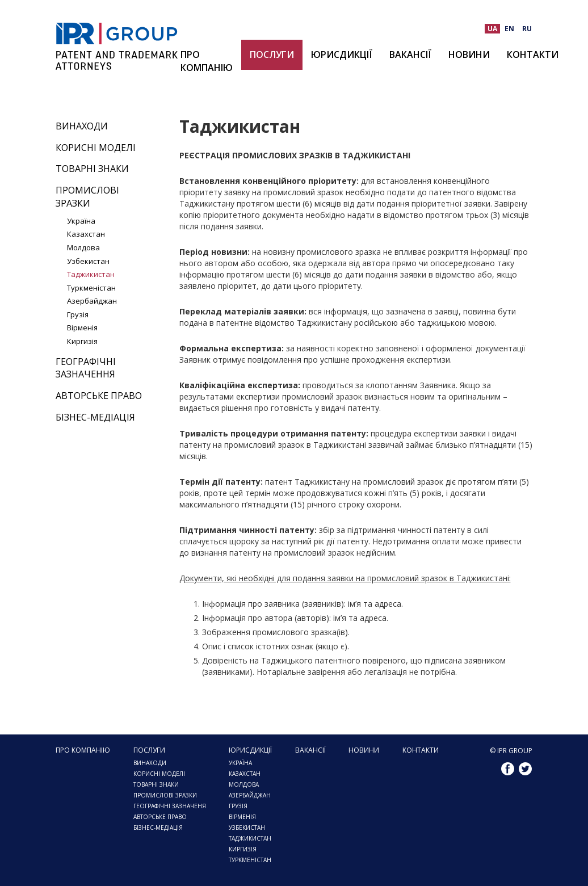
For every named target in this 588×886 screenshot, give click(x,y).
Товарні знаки (92, 169)
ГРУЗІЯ (238, 806)
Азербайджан (92, 301)
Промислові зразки (87, 197)
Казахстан (86, 234)
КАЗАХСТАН (245, 774)
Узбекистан (88, 261)
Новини (469, 54)
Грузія (78, 314)
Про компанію (207, 61)
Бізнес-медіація (95, 417)
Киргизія (82, 341)
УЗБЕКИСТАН (247, 828)
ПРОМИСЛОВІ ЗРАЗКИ (165, 795)
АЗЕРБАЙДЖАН (250, 795)
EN (509, 29)
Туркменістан (91, 288)
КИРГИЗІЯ (243, 849)
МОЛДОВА (244, 784)
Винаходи (82, 126)
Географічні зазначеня (170, 806)
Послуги (272, 54)
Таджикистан (91, 274)
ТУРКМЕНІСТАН (250, 860)
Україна (81, 221)
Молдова (83, 247)
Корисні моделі (96, 148)
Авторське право (99, 396)
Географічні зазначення (86, 368)
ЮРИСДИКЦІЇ (342, 54)
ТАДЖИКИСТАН (250, 838)
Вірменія (82, 327)
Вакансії (410, 54)
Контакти (533, 54)
